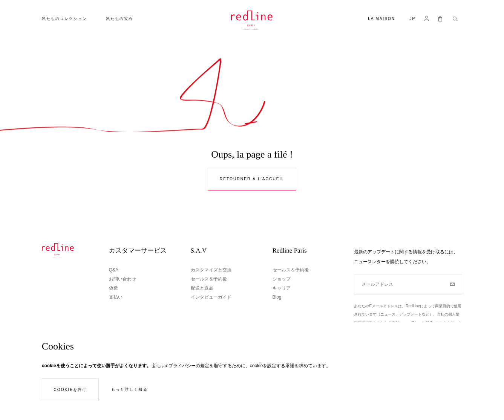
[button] (412, 19)
